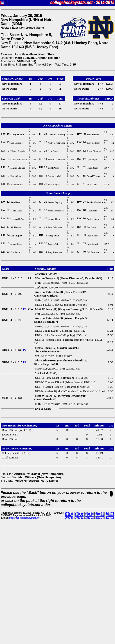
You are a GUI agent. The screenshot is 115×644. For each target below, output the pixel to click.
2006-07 (89, 515)
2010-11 (79, 518)
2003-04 (110, 513)
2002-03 (100, 513)
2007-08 (100, 515)
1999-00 (69, 513)
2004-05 (69, 515)
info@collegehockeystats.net (25, 518)
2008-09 (110, 515)
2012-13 (100, 518)
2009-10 (69, 518)
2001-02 (89, 513)
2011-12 (89, 518)
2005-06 (79, 515)
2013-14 (110, 518)
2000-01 (79, 513)
